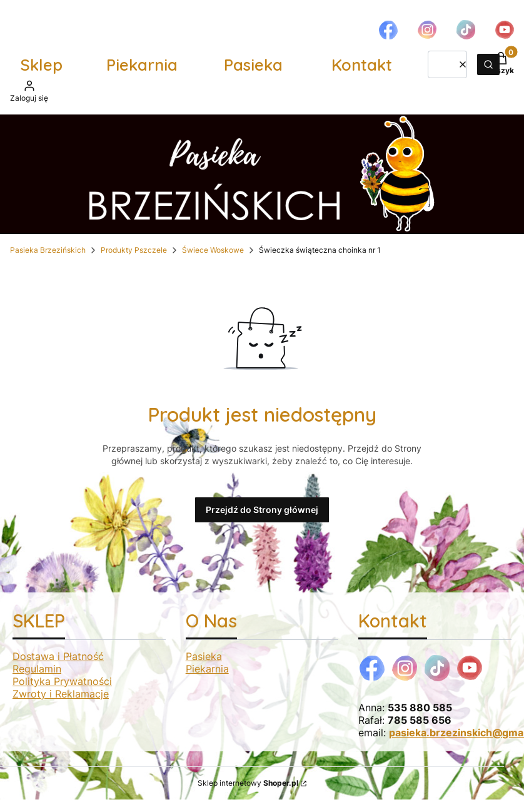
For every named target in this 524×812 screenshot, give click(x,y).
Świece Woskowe (213, 250)
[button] (488, 64)
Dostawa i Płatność (58, 656)
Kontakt (362, 64)
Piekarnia (142, 64)
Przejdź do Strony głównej (262, 510)
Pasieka (253, 64)
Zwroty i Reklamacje (61, 694)
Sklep (42, 64)
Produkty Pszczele (134, 250)
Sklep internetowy (248, 783)
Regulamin (37, 669)
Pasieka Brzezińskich (48, 250)
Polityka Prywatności (62, 681)
